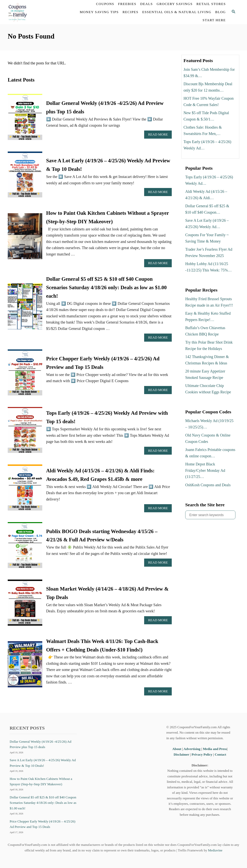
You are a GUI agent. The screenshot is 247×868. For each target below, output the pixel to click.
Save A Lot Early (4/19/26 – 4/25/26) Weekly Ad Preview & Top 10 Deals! (43, 763)
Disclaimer (181, 754)
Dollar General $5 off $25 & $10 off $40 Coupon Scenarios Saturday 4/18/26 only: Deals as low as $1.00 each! (106, 287)
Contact (220, 754)
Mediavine (215, 850)
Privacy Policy (202, 754)
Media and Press (215, 749)
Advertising (192, 749)
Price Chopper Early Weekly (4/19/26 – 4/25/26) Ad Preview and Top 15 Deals (42, 824)
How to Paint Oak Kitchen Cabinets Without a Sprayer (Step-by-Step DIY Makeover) (41, 781)
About (177, 749)
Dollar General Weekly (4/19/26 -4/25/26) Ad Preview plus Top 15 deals (41, 744)
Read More (159, 135)
